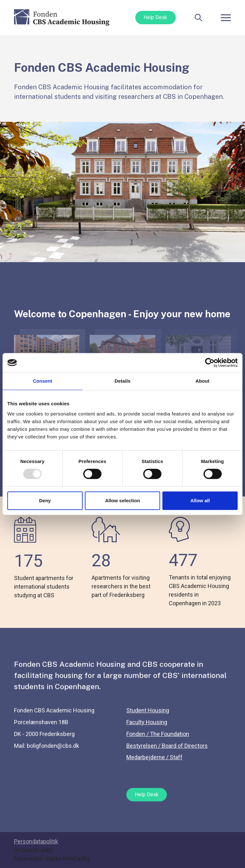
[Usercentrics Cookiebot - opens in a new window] (210, 363)
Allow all (200, 500)
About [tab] (203, 381)
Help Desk (155, 17)
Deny (45, 500)
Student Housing (148, 710)
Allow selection (122, 500)
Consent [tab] (43, 381)
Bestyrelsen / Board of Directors (167, 746)
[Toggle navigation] (226, 18)
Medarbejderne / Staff (154, 757)
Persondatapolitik (36, 841)
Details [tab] (122, 381)
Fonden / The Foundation (158, 734)
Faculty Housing (147, 722)
